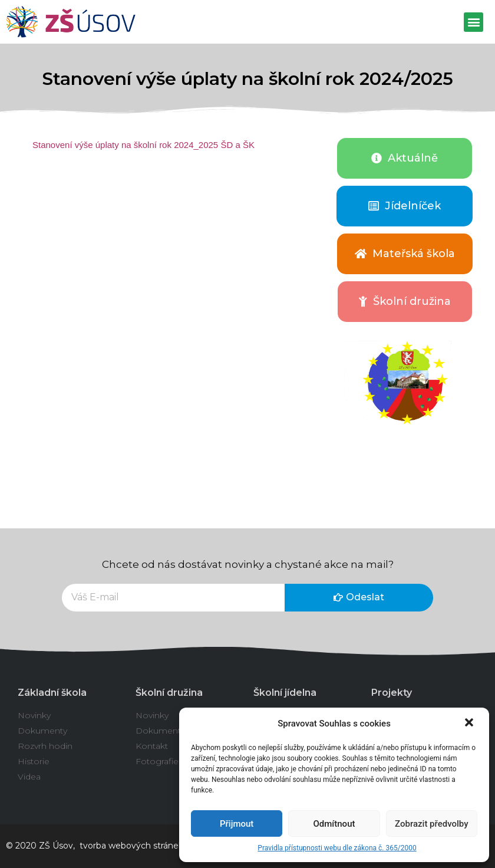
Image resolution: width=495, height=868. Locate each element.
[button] (470, 724)
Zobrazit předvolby (432, 824)
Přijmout (237, 824)
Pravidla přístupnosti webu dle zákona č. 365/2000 (337, 848)
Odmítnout (334, 824)
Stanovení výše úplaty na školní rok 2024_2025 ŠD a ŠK (143, 145)
